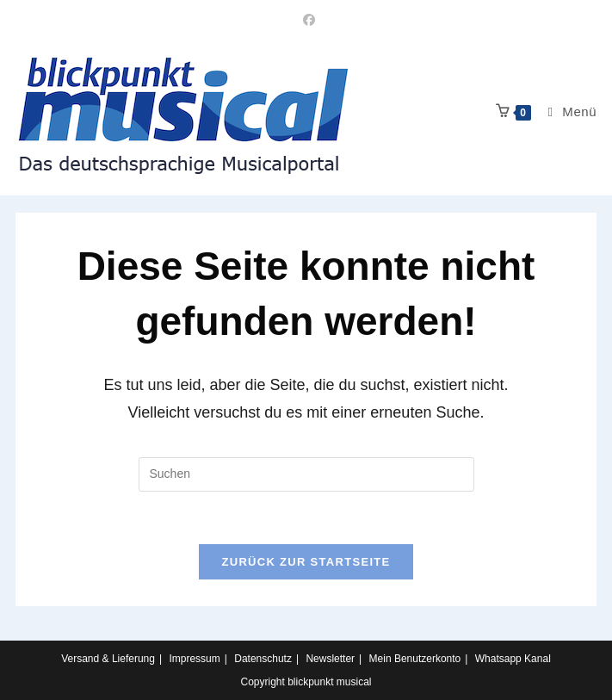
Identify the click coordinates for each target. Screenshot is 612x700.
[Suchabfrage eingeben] (306, 474)
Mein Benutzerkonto (415, 659)
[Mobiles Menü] (566, 112)
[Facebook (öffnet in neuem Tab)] (306, 20)
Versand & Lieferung (108, 659)
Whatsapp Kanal (513, 659)
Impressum (194, 659)
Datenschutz (263, 659)
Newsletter (330, 659)
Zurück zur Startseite (306, 562)
